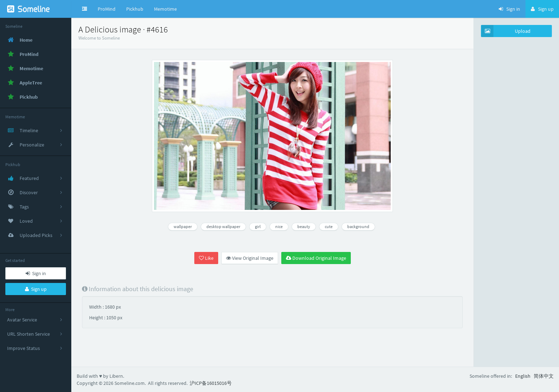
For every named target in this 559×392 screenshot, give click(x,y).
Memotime (165, 9)
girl (258, 226)
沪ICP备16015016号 (211, 383)
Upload (506, 31)
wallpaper (183, 226)
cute (329, 226)
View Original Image (250, 258)
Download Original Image (316, 258)
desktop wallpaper (223, 226)
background (358, 226)
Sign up (36, 289)
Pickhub (135, 9)
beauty (304, 226)
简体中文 (544, 376)
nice (279, 226)
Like (206, 258)
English (523, 376)
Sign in (36, 273)
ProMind (107, 9)
